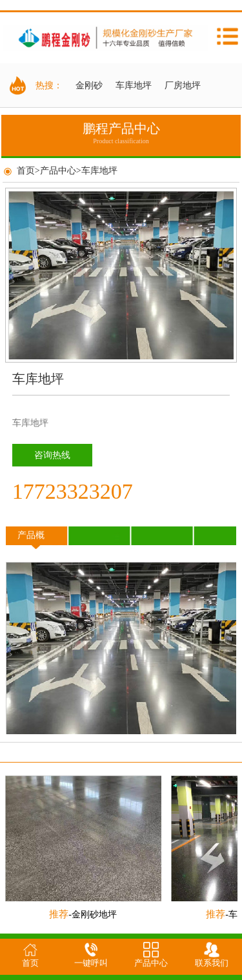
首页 (26, 171)
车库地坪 (134, 85)
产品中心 (58, 171)
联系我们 (212, 963)
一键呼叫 (91, 963)
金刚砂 (89, 85)
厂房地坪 (183, 85)
